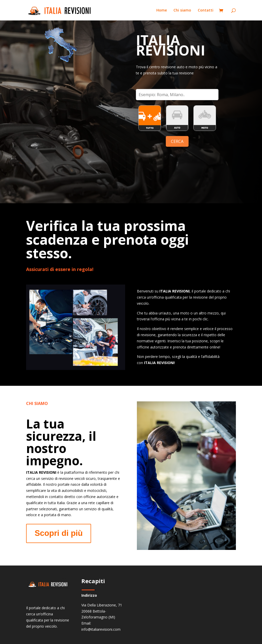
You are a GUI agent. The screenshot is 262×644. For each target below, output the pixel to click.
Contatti (206, 10)
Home (162, 10)
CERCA (177, 141)
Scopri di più (59, 533)
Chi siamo (182, 10)
